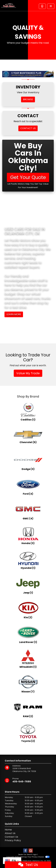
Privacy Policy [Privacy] (13, 840)
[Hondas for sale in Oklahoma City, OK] (28, 535)
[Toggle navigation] (51, 6)
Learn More (14, 314)
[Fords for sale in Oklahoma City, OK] (28, 486)
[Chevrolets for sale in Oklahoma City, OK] (28, 437)
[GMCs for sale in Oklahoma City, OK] (28, 511)
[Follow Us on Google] (31, 851)
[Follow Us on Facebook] (25, 851)
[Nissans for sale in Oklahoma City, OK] (28, 684)
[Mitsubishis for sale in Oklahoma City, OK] (28, 659)
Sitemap (23, 857)
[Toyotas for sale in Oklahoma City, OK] (28, 733)
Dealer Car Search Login (28, 855)
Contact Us (11, 837)
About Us (10, 833)
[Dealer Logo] (9, 5)
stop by (43, 302)
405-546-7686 (22, 782)
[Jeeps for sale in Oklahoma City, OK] (28, 585)
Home (8, 830)
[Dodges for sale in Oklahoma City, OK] (28, 461)
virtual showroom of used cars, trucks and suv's (28, 298)
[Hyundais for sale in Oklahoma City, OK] (28, 560)
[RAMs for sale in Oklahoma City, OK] (28, 708)
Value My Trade (28, 373)
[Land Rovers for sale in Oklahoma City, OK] (28, 634)
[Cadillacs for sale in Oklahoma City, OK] (28, 412)
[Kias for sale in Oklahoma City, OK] (28, 610)
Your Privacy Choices (39, 857)
